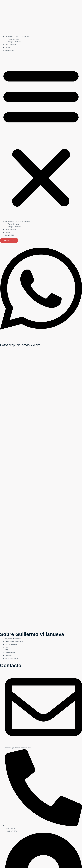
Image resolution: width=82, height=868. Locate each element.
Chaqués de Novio (15, 42)
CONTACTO (10, 50)
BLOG (7, 47)
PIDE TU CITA (10, 45)
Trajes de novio (13, 39)
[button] (41, 137)
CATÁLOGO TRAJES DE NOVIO (18, 36)
